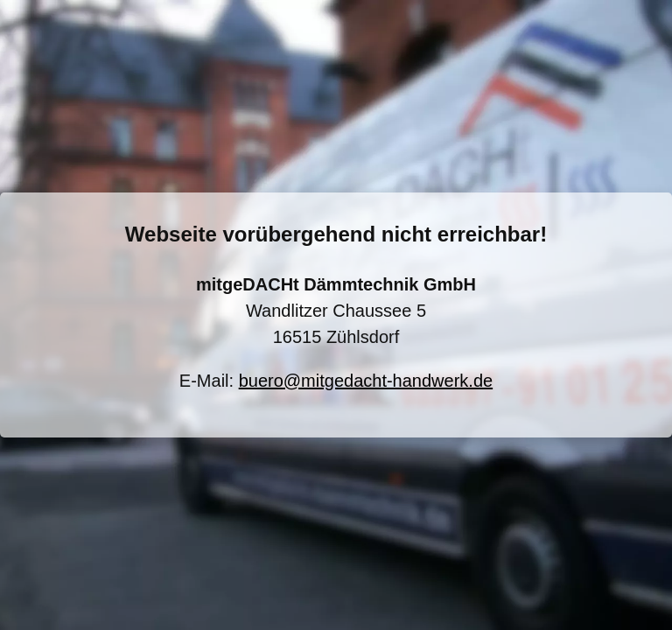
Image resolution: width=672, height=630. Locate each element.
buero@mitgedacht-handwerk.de (366, 381)
